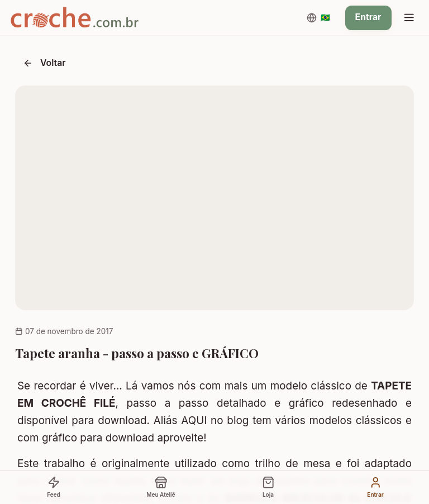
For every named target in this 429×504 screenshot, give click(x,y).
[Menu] (409, 18)
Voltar (44, 63)
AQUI (194, 420)
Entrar (368, 17)
